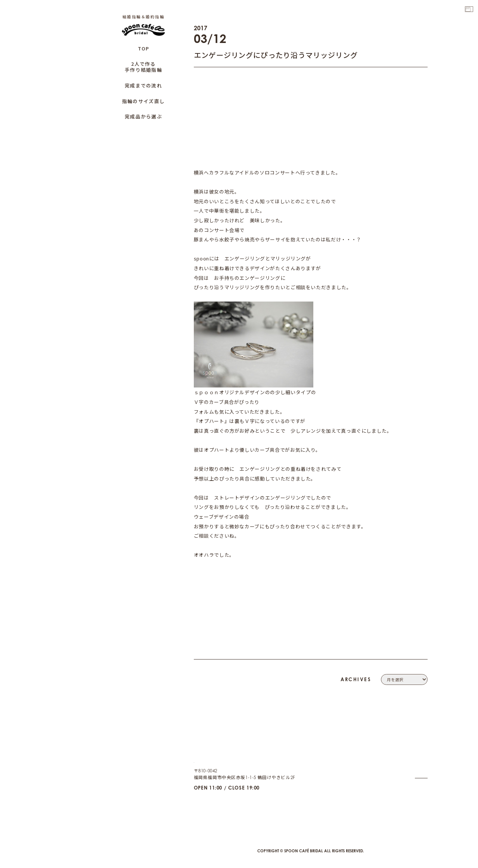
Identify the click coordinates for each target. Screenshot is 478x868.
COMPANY (416, 748)
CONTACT (417, 757)
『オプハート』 (288, 392)
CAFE (422, 799)
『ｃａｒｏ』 (300, 450)
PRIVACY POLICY (409, 766)
